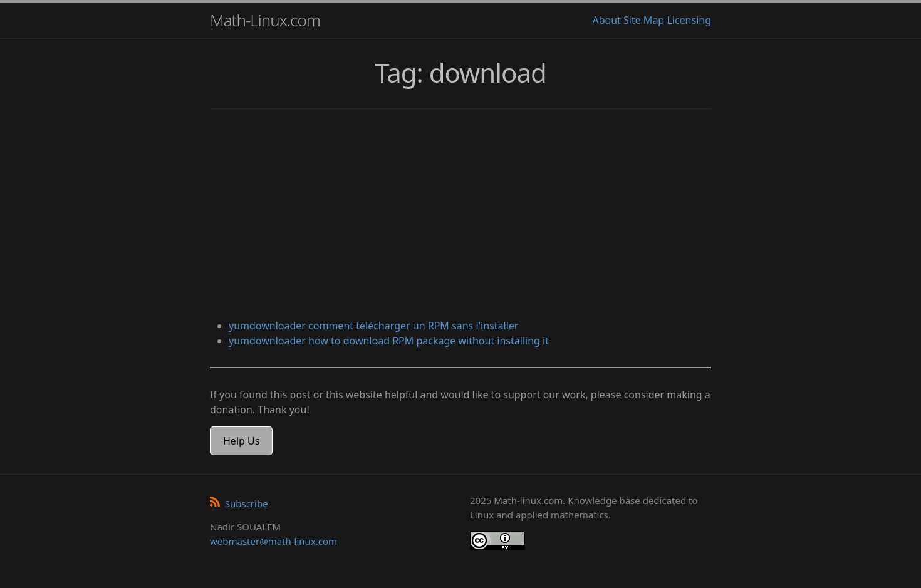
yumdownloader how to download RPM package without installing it (389, 341)
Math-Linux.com (265, 20)
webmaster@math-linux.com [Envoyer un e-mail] (273, 541)
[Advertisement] (460, 215)
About (606, 20)
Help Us (241, 441)
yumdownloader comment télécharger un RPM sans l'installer (373, 326)
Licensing (689, 20)
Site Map (644, 20)
